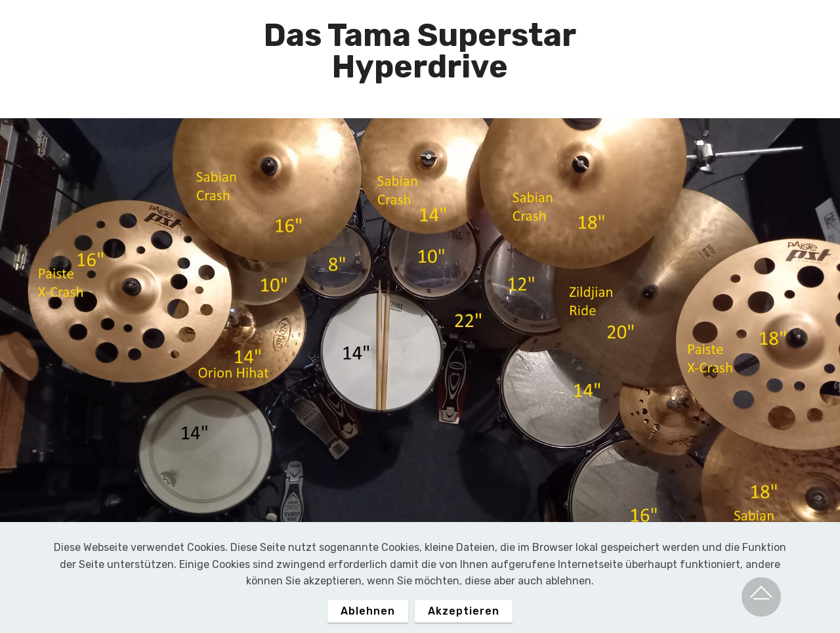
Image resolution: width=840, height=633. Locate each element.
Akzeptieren (464, 621)
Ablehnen (368, 621)
